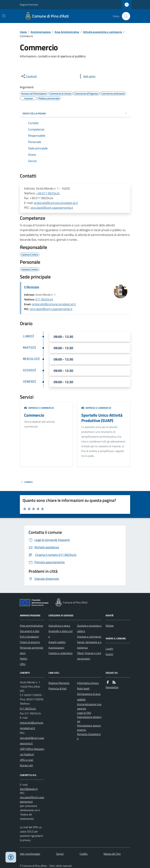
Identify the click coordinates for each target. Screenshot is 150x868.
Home (23, 32)
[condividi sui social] (29, 76)
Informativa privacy (88, 683)
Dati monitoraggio (30, 854)
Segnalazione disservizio (89, 719)
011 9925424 (44, 299)
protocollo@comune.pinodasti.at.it (56, 203)
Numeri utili (26, 765)
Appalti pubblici (57, 642)
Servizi (60, 854)
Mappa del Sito (112, 854)
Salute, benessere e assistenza (89, 645)
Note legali (83, 688)
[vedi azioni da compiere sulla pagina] (87, 76)
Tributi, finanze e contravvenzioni (89, 656)
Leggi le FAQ (84, 713)
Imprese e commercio (39, 408)
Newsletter (112, 687)
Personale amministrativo (32, 650)
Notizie (110, 626)
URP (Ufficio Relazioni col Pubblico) (32, 752)
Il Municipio (32, 287)
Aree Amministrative (67, 32)
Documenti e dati (30, 631)
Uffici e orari (27, 760)
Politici (24, 659)
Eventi (109, 654)
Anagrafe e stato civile (61, 634)
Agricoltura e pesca (59, 626)
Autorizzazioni (56, 648)
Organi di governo (30, 642)
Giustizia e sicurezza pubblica (89, 628)
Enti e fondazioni (29, 637)
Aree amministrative (31, 626)
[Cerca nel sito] (125, 16)
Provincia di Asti (57, 688)
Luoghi (109, 649)
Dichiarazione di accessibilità (89, 697)
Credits (84, 854)
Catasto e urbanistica (60, 653)
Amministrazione (41, 32)
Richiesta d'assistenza (89, 736)
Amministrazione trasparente (89, 706)
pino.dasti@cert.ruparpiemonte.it (52, 208)
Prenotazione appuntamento (89, 728)
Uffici (23, 664)
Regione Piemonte (29, 5)
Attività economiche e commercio (102, 32)
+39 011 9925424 (48, 193)
